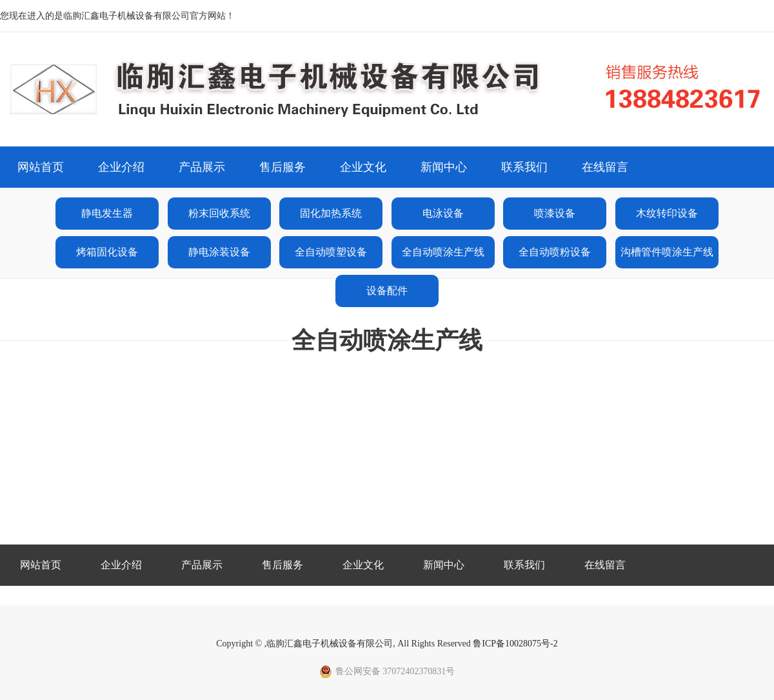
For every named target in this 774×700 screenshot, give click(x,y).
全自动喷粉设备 (555, 252)
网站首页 (41, 167)
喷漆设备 (555, 213)
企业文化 (363, 167)
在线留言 (605, 167)
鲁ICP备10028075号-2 (515, 644)
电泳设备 (443, 213)
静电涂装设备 (219, 252)
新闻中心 (444, 167)
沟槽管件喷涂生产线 (667, 252)
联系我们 (524, 167)
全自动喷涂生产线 (443, 252)
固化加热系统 (331, 213)
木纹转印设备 (667, 213)
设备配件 (387, 291)
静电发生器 (107, 213)
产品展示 (202, 167)
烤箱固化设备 (107, 252)
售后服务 (283, 167)
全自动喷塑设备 (331, 252)
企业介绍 (121, 167)
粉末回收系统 (219, 213)
